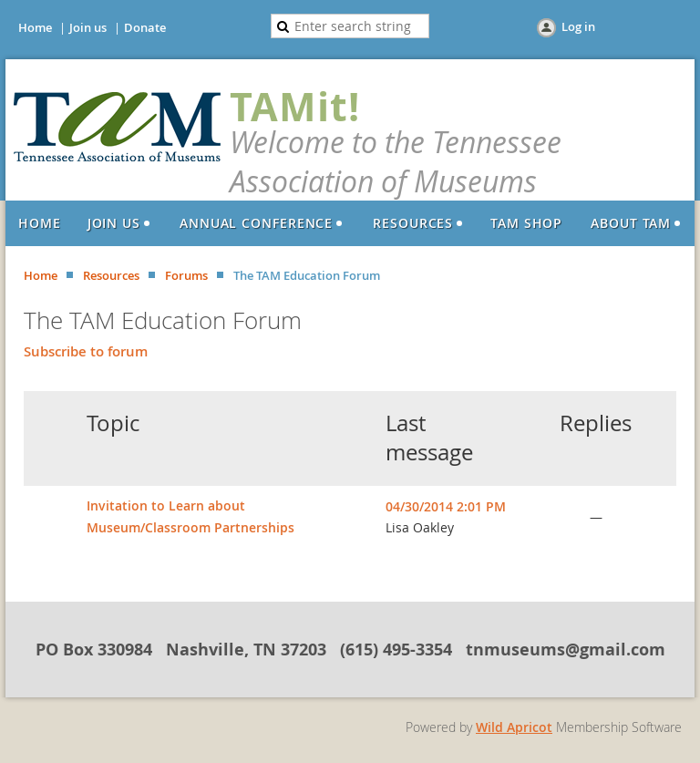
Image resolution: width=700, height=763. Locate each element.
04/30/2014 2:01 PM (446, 506)
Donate (145, 27)
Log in (578, 26)
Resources (111, 275)
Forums (186, 275)
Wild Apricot (514, 727)
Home (35, 27)
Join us (88, 27)
